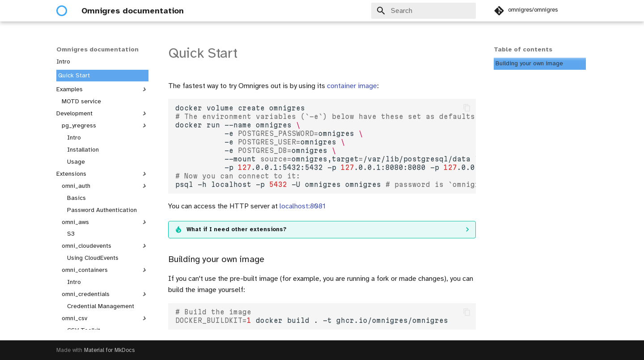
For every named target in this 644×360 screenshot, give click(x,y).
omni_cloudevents (105, 246)
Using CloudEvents (93, 258)
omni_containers (105, 270)
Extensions (102, 174)
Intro (63, 61)
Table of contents (523, 49)
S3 (71, 234)
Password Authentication (102, 210)
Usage (76, 162)
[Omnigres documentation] (62, 11)
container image (352, 86)
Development (102, 114)
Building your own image (529, 63)
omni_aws (105, 222)
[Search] (424, 11)
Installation (83, 150)
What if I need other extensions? (237, 229)
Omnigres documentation (97, 49)
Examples (102, 89)
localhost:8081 (303, 206)
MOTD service (81, 101)
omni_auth (105, 186)
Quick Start (74, 75)
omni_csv (105, 318)
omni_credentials (105, 294)
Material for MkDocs (109, 350)
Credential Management (101, 306)
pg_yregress (105, 126)
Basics (76, 198)
